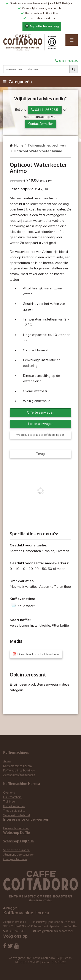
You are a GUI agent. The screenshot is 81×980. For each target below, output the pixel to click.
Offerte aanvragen (41, 412)
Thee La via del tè (14, 811)
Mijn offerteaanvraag (42, 26)
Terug (40, 454)
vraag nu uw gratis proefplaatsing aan (40, 435)
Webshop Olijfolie (19, 841)
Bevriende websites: (16, 828)
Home (19, 145)
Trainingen (10, 802)
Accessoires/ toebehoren (19, 775)
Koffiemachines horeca (17, 766)
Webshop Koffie (17, 833)
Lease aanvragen (41, 424)
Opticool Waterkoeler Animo (38, 151)
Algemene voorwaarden (19, 855)
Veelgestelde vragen (16, 850)
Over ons (9, 793)
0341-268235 (67, 61)
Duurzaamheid (12, 797)
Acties (7, 761)
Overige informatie (15, 859)
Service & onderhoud (17, 815)
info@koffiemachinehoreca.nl (53, 931)
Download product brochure (38, 654)
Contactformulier (41, 124)
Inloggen (12, 908)
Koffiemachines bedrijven (47, 145)
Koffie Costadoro (14, 806)
